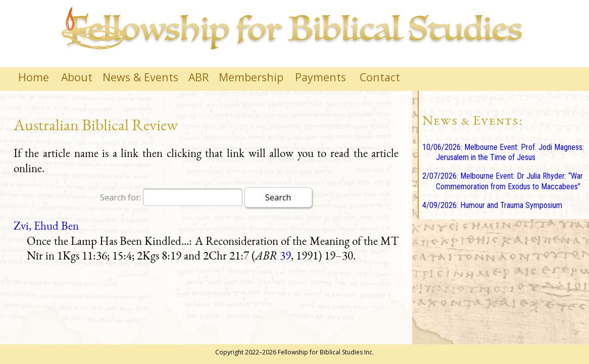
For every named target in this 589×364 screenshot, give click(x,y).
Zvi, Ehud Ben (46, 226)
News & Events (140, 77)
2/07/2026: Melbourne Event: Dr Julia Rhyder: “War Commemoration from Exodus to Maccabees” (503, 181)
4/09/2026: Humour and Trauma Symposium (492, 205)
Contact (380, 77)
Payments (321, 77)
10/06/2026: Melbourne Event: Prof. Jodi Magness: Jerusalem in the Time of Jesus (503, 152)
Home (34, 77)
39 (285, 255)
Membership (251, 77)
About (77, 77)
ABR (199, 77)
